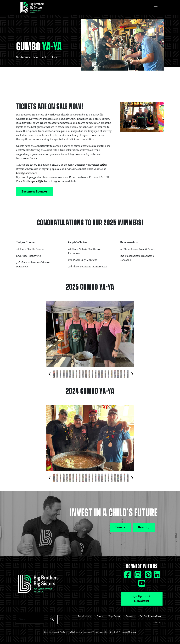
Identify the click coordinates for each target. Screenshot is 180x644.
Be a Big (144, 527)
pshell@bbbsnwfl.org (45, 181)
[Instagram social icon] (138, 576)
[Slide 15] (102, 374)
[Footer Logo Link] (38, 585)
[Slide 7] (77, 374)
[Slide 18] (112, 374)
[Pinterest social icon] (149, 576)
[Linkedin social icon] (157, 576)
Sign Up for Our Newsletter (142, 598)
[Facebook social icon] (128, 576)
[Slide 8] (80, 374)
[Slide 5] (70, 374)
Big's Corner (115, 616)
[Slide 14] (99, 374)
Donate (120, 527)
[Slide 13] (96, 374)
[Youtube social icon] (142, 585)
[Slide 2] (61, 374)
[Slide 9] (83, 374)
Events (100, 616)
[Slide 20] (118, 374)
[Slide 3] (64, 374)
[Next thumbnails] (132, 374)
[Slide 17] (108, 374)
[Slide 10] (86, 374)
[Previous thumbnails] (50, 374)
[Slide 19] (115, 374)
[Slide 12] (92, 374)
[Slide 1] (57, 374)
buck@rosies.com (27, 173)
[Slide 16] (105, 374)
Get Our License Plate (150, 616)
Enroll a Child (85, 616)
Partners (130, 616)
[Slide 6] (73, 374)
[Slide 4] (67, 374)
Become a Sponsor (34, 191)
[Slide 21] (121, 374)
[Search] (30, 619)
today (103, 165)
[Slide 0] (54, 374)
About (158, 622)
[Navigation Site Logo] (32, 8)
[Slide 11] (89, 374)
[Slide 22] (124, 374)
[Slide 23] (128, 374)
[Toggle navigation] (156, 8)
